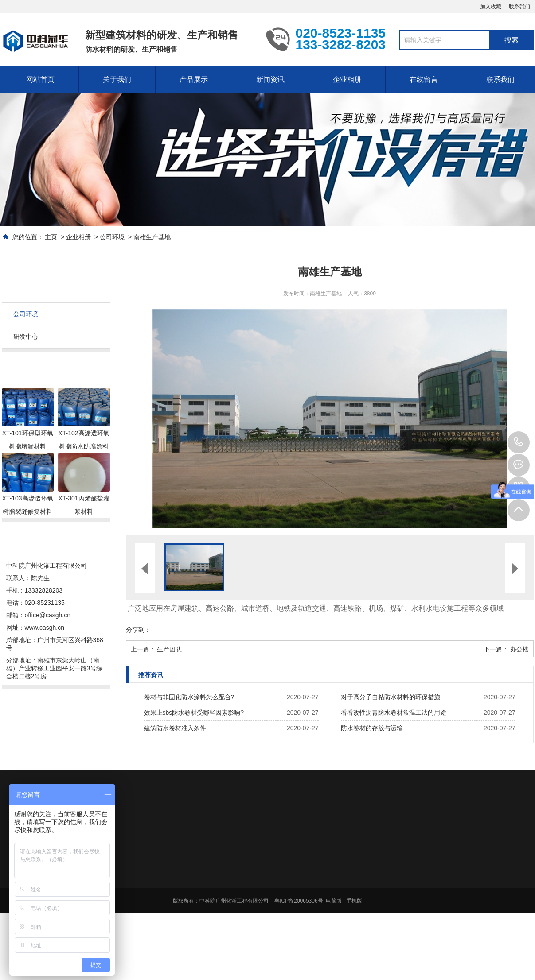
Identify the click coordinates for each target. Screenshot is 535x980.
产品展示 (194, 79)
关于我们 (117, 79)
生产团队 (169, 649)
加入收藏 (491, 7)
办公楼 (519, 649)
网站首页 (40, 79)
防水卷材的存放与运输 (372, 728)
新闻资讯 (270, 79)
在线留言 (424, 79)
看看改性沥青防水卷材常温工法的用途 (394, 713)
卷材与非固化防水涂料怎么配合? (189, 697)
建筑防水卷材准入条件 (175, 728)
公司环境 (112, 237)
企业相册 (347, 79)
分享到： (138, 630)
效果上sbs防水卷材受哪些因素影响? (194, 713)
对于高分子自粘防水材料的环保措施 (391, 697)
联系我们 (519, 7)
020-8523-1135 (519, 442)
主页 (51, 237)
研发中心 (26, 337)
